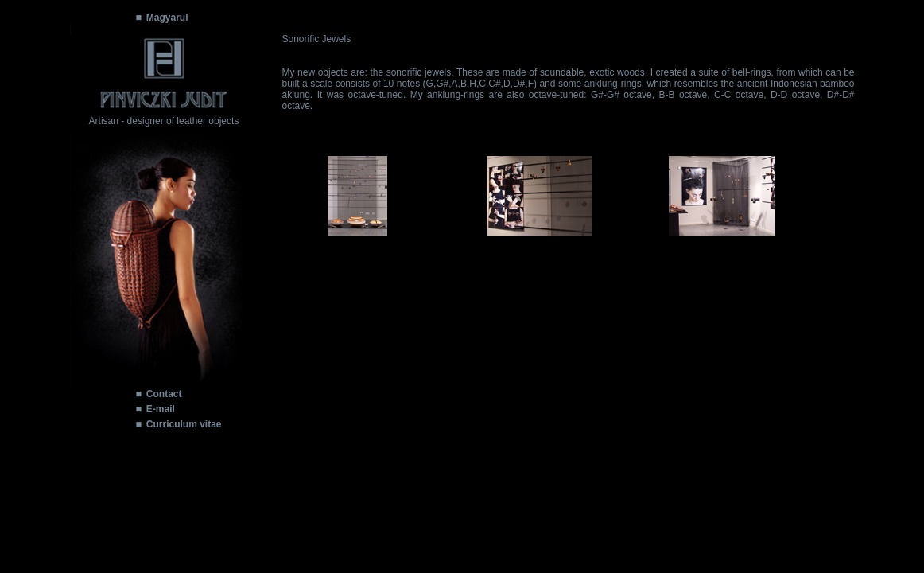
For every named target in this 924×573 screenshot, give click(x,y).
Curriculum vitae (184, 424)
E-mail (161, 409)
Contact (164, 394)
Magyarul (167, 18)
